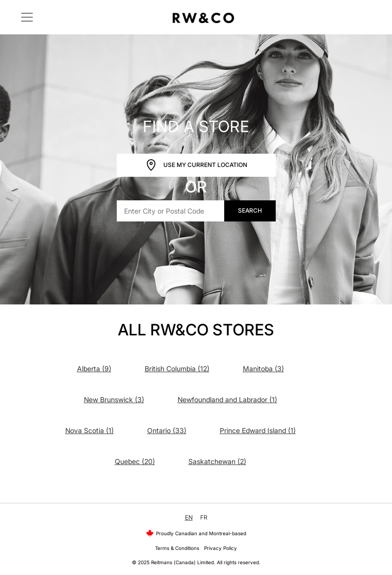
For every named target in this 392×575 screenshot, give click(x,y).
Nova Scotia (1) (90, 430)
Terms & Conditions (177, 548)
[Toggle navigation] (27, 17)
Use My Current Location (196, 165)
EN (189, 517)
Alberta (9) (94, 369)
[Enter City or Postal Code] (171, 211)
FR (204, 517)
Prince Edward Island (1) (258, 430)
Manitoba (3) (263, 369)
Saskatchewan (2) (217, 461)
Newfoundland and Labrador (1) (227, 399)
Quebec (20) (135, 461)
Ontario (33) (167, 430)
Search (250, 210)
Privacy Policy (221, 548)
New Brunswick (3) (114, 399)
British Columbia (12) (177, 369)
